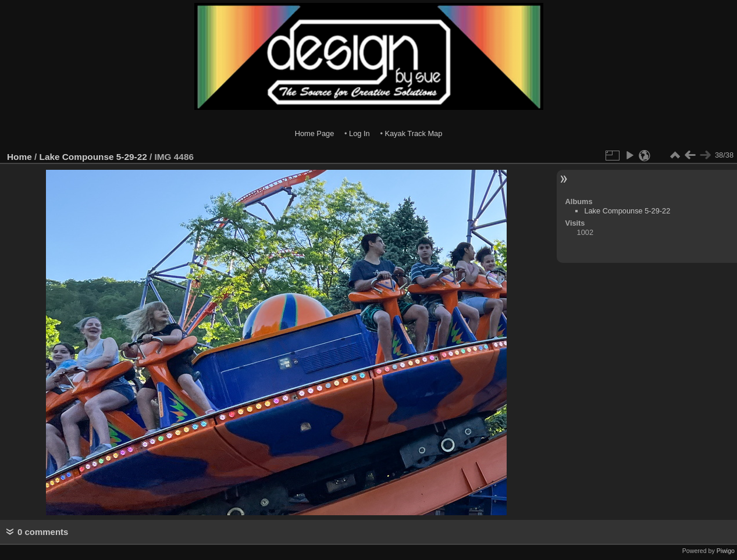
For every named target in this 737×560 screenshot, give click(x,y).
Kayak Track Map (413, 133)
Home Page (315, 133)
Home (19, 157)
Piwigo (726, 551)
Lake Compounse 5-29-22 (93, 157)
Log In (359, 133)
